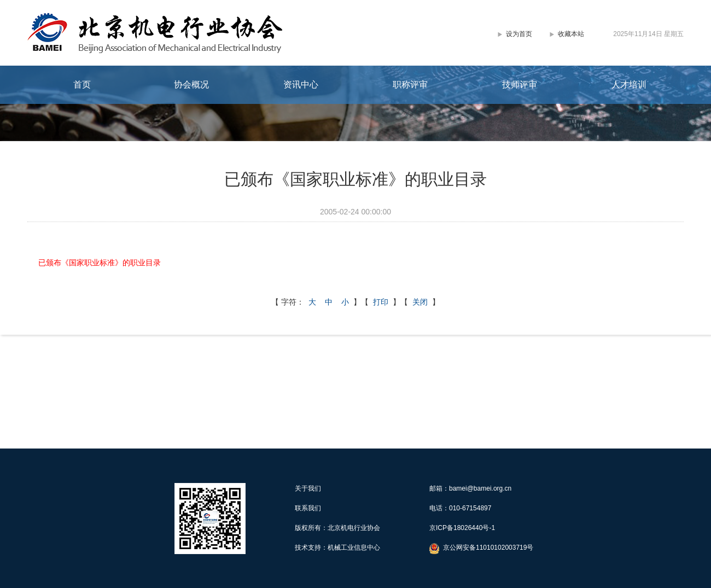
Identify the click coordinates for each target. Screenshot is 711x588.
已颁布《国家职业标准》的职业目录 (100, 263)
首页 (82, 85)
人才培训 (629, 85)
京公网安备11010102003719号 (488, 548)
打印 (381, 302)
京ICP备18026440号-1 (462, 528)
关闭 (420, 302)
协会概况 (191, 85)
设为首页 (519, 34)
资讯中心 (301, 85)
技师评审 (520, 85)
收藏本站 (571, 34)
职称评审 (410, 85)
